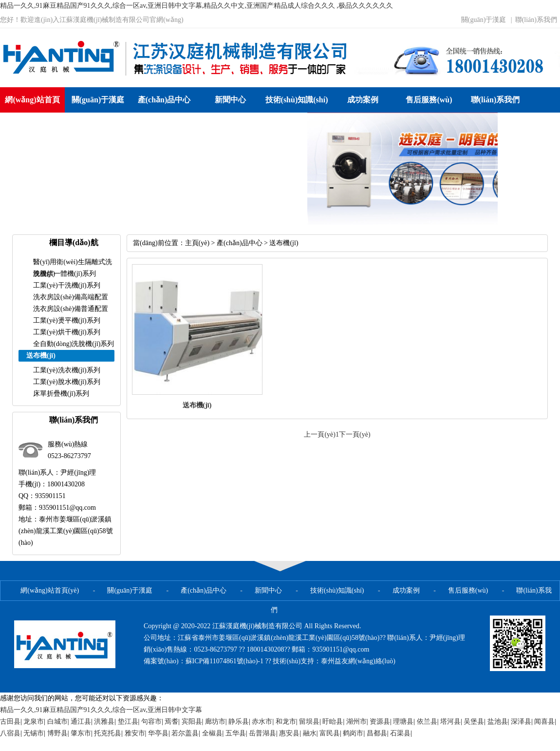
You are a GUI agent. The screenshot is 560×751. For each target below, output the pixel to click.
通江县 (81, 722)
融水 (310, 733)
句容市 (151, 722)
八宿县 (10, 733)
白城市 (57, 722)
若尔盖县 (185, 733)
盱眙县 (333, 722)
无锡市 (34, 733)
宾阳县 (192, 722)
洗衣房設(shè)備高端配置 (71, 297)
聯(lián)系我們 (536, 20)
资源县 (380, 722)
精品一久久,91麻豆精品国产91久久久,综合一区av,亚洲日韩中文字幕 (101, 710)
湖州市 (356, 722)
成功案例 (363, 100)
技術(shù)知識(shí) (297, 100)
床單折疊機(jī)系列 (61, 394)
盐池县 (498, 722)
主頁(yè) (197, 243)
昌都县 (377, 733)
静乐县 (239, 722)
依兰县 (427, 722)
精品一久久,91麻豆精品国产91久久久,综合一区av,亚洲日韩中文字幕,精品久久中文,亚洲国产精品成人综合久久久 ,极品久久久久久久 (196, 6)
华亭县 (158, 733)
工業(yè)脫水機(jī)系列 (67, 382)
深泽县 (521, 722)
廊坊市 (215, 722)
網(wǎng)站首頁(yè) (32, 112)
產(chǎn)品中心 (164, 100)
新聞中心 (230, 100)
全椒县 (212, 733)
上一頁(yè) (320, 434)
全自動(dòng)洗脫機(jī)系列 (74, 344)
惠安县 (289, 733)
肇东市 (81, 733)
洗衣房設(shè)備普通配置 (71, 309)
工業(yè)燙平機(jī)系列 (67, 320)
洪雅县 (104, 722)
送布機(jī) (284, 243)
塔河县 (450, 722)
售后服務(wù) (429, 100)
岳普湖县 (262, 733)
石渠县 (400, 733)
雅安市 (135, 733)
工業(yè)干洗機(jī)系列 (67, 285)
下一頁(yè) (355, 434)
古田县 (10, 722)
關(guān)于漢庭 (484, 20)
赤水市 (262, 722)
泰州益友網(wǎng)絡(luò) (358, 661)
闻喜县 (544, 722)
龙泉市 (34, 722)
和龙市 (286, 722)
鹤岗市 (353, 733)
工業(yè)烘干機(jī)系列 (67, 332)
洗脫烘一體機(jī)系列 (65, 274)
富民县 (330, 733)
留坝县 (309, 722)
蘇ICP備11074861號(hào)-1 (225, 661)
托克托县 (108, 733)
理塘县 (403, 722)
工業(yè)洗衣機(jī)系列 (67, 370)
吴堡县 (474, 722)
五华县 (236, 733)
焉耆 (171, 722)
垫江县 (128, 722)
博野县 (57, 733)
